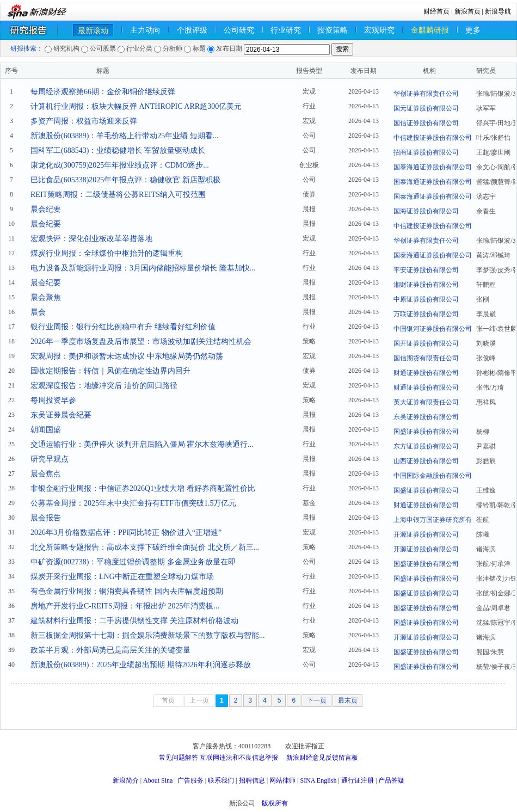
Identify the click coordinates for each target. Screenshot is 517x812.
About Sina (158, 780)
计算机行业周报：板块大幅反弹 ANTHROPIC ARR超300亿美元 (136, 106)
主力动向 (145, 30)
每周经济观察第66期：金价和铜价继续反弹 (103, 92)
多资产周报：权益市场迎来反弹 (84, 121)
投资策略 (333, 30)
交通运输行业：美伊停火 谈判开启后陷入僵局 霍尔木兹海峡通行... (142, 444)
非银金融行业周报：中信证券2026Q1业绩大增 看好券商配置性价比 (143, 488)
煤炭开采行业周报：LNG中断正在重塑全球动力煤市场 (122, 577)
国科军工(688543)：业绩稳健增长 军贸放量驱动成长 (118, 150)
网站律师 (282, 780)
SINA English (318, 780)
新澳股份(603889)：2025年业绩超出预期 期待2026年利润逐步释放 (141, 665)
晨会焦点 (46, 474)
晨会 (38, 312)
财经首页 (436, 11)
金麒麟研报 (430, 30)
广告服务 (190, 780)
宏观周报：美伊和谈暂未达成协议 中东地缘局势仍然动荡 (127, 356)
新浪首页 (467, 11)
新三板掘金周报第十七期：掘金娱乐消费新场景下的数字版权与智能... (148, 635)
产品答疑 (391, 780)
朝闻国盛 (46, 430)
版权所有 (275, 803)
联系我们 (221, 780)
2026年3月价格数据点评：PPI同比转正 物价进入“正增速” (126, 533)
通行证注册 (358, 780)
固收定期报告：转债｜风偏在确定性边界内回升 (110, 371)
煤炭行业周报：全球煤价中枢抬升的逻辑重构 (107, 253)
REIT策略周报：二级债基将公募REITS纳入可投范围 (118, 195)
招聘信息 (252, 780)
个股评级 (192, 30)
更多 (473, 30)
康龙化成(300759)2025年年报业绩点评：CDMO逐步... (120, 165)
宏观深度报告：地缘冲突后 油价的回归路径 (104, 386)
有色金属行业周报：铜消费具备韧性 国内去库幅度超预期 (127, 591)
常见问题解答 (179, 758)
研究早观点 (50, 459)
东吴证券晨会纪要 (61, 415)
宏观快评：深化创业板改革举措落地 (91, 239)
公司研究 (239, 30)
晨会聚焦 (46, 297)
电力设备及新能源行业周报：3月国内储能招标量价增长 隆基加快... (143, 268)
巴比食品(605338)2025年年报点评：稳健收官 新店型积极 (125, 180)
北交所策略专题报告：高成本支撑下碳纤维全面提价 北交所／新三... (145, 547)
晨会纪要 (46, 209)
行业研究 (286, 30)
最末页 (348, 700)
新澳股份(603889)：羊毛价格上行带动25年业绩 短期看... (124, 136)
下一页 (317, 700)
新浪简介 (126, 780)
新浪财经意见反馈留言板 (322, 758)
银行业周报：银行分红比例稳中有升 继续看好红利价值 (123, 327)
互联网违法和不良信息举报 (239, 758)
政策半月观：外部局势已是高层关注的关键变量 (110, 650)
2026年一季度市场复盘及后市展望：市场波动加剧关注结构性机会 (141, 342)
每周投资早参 (53, 400)
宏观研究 (379, 30)
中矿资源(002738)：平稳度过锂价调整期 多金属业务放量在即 (133, 562)
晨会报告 (46, 518)
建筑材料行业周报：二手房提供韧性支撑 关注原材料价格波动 (134, 621)
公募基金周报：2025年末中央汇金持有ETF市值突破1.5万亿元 (133, 503)
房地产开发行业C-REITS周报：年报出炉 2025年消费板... (125, 606)
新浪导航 (498, 11)
